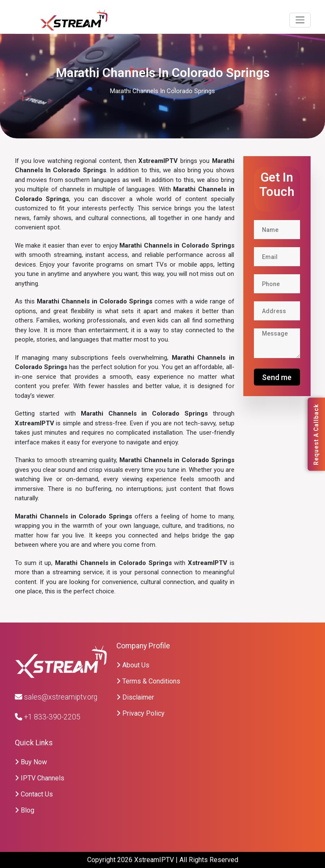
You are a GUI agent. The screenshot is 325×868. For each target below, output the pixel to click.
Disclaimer (135, 697)
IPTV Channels (40, 778)
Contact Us (34, 794)
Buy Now (31, 762)
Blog (25, 810)
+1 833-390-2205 (48, 717)
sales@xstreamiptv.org (56, 697)
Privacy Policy (140, 713)
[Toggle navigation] (300, 20)
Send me (277, 377)
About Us (133, 665)
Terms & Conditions (148, 681)
